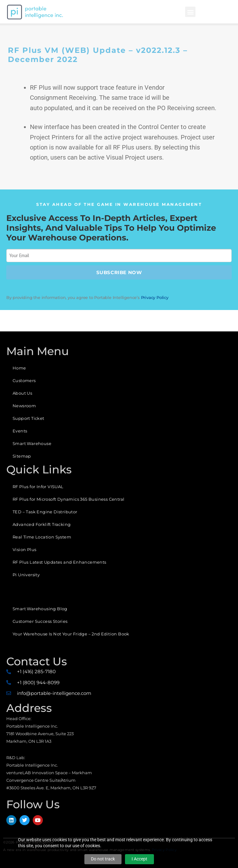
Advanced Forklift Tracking (42, 524)
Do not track (103, 859)
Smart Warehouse (32, 443)
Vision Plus (24, 550)
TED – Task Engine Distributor (45, 512)
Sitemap (22, 456)
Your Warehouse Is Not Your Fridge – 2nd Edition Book (71, 634)
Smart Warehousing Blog (40, 609)
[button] (190, 12)
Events (20, 431)
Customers (24, 380)
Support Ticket (28, 418)
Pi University (26, 575)
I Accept (139, 859)
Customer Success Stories (40, 621)
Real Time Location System (42, 537)
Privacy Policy (155, 297)
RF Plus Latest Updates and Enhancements (59, 562)
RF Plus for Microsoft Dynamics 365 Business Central (68, 499)
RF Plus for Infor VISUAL (38, 487)
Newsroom (24, 406)
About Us (22, 393)
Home (19, 368)
